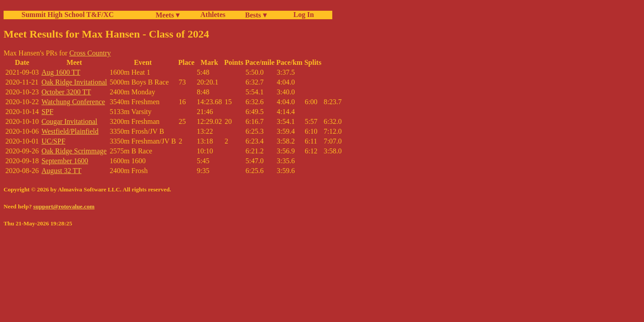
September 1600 (65, 161)
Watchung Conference (73, 102)
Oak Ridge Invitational (74, 82)
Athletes (213, 15)
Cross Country (90, 53)
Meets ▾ (167, 15)
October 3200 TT (66, 92)
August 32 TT (61, 171)
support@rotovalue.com (64, 206)
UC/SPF (53, 141)
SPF (48, 112)
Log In (302, 15)
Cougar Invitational (70, 121)
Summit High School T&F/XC (68, 15)
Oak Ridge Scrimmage (74, 151)
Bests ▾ (256, 15)
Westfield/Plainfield (70, 131)
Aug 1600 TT (61, 72)
